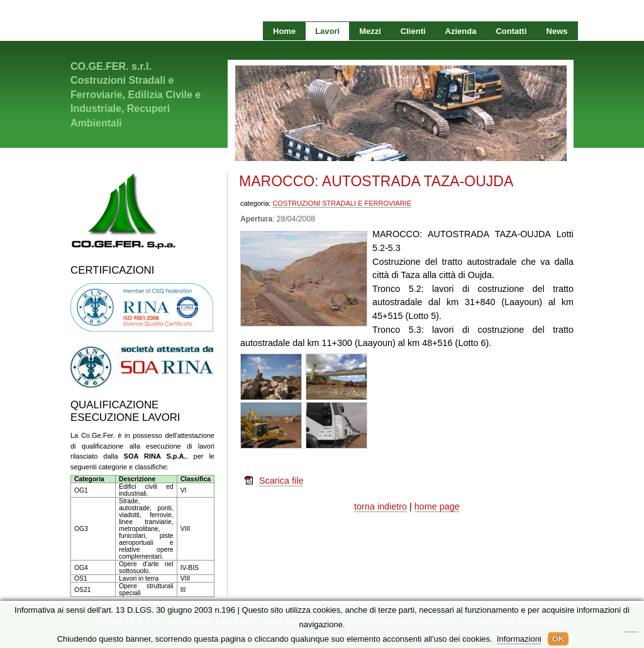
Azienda (461, 31)
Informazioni (519, 639)
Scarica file (281, 481)
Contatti (511, 31)
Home (284, 31)
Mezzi (370, 31)
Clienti (413, 31)
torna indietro (380, 506)
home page (437, 506)
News (557, 31)
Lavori (327, 31)
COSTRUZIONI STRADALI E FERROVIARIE (342, 203)
